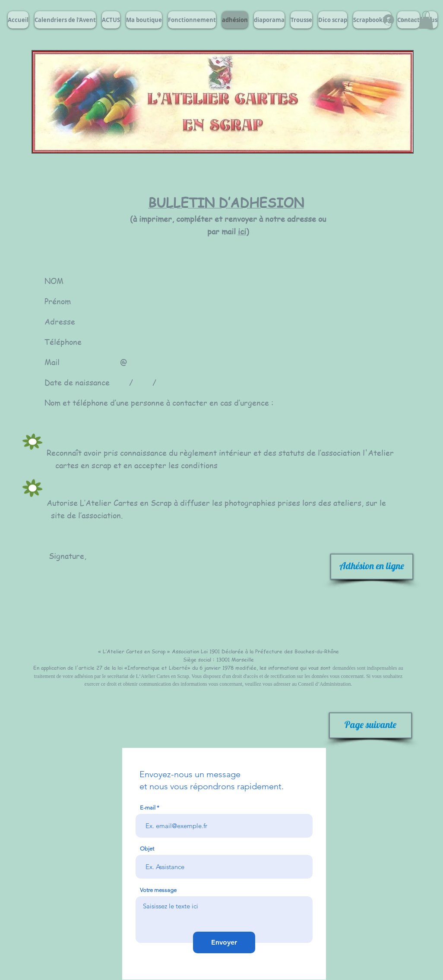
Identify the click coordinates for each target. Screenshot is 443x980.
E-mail (148, 808)
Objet (147, 849)
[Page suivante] (370, 725)
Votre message (158, 890)
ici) (244, 231)
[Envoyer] (224, 942)
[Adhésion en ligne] (372, 567)
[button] (426, 20)
